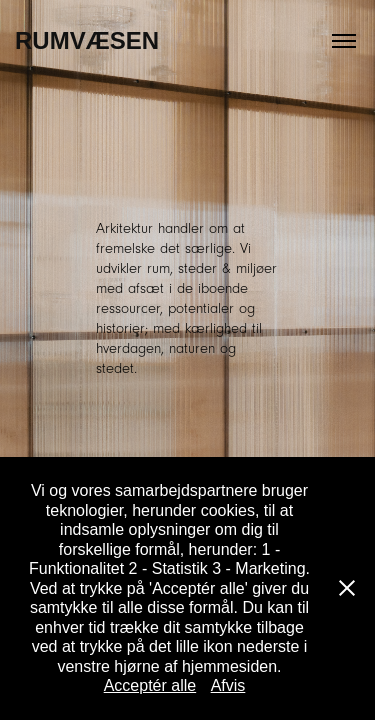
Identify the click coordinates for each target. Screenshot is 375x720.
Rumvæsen (87, 40)
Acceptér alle (150, 685)
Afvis (228, 685)
